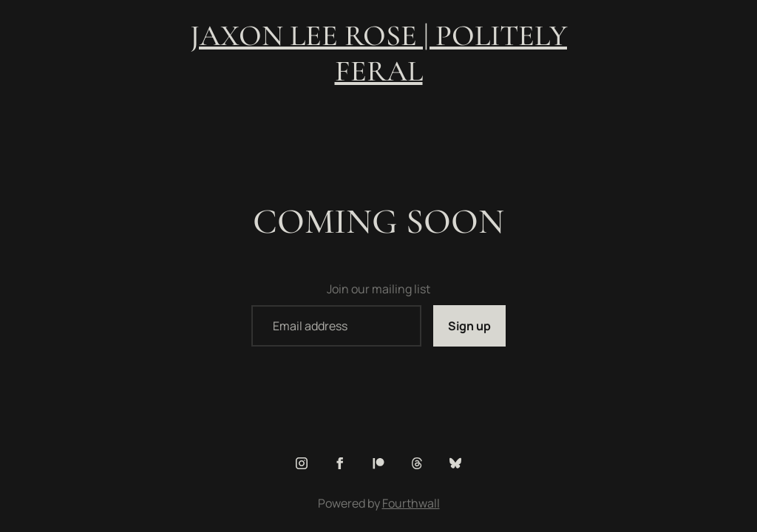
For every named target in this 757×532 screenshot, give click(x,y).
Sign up (469, 326)
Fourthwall (411, 503)
